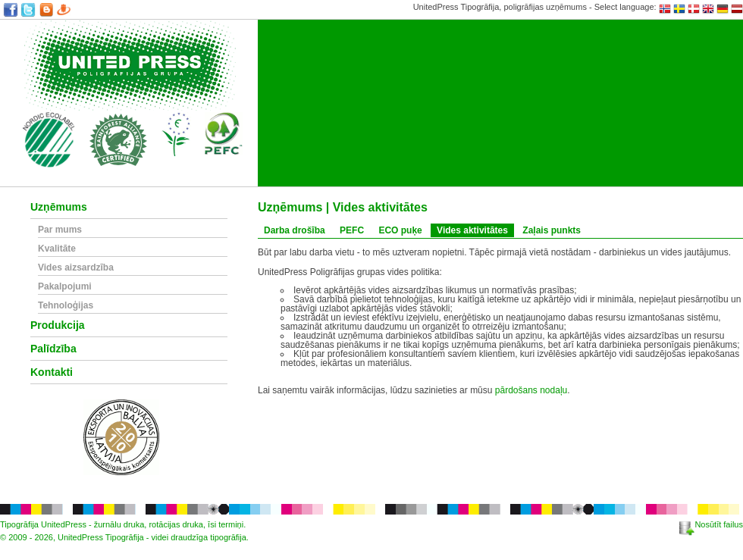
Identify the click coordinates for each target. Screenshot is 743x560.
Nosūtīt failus (711, 524)
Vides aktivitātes (472, 230)
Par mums (60, 230)
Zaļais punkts (552, 230)
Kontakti (52, 372)
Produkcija (58, 325)
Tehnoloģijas (66, 306)
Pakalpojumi (65, 287)
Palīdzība (53, 349)
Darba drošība (295, 230)
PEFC (352, 230)
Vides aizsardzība (76, 268)
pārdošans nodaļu (531, 390)
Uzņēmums (59, 207)
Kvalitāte (57, 249)
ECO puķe (400, 230)
